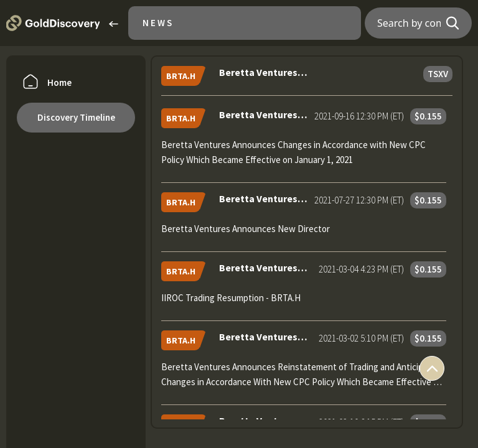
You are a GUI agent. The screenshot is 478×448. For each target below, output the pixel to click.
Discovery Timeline (76, 117)
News (158, 23)
